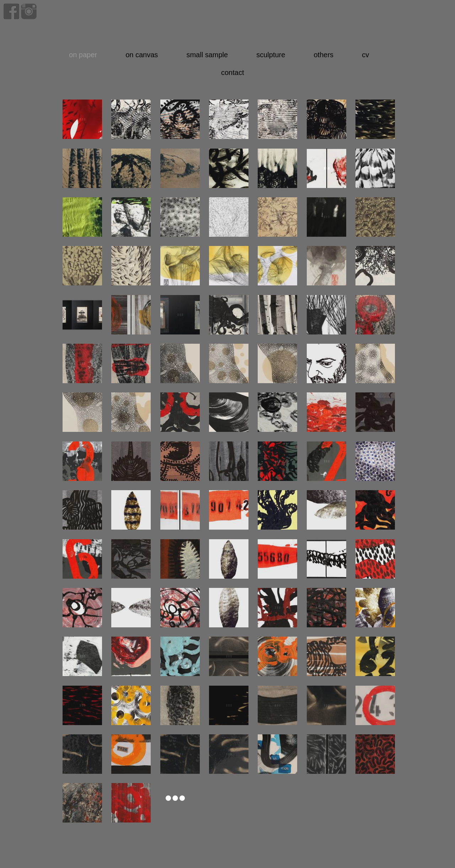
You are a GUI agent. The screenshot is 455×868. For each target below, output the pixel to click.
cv (365, 55)
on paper (83, 55)
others (323, 55)
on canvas (142, 55)
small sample (207, 55)
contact (232, 73)
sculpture (271, 55)
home (323, 26)
